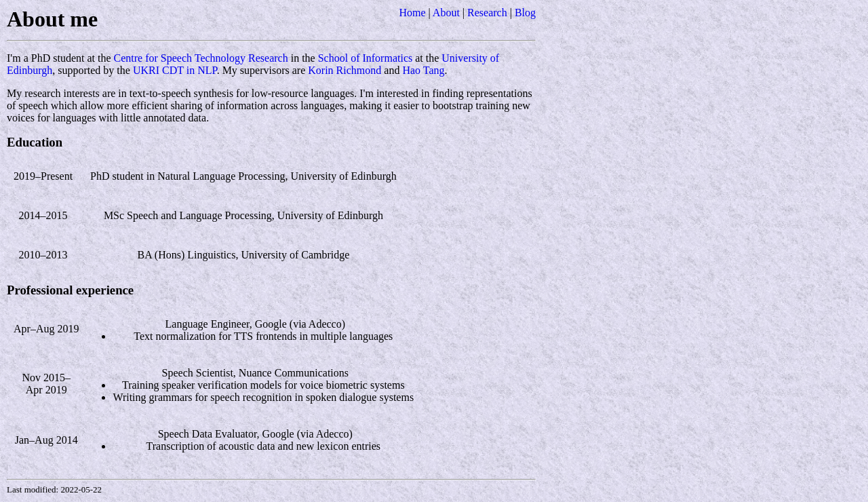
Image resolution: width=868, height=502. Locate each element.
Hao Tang (423, 70)
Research (487, 13)
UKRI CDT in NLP (175, 70)
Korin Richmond (344, 70)
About (446, 13)
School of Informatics (366, 58)
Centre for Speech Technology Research (201, 58)
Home (412, 13)
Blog (525, 13)
